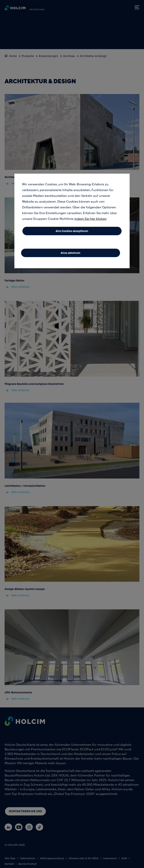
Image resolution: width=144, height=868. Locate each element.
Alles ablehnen (70, 253)
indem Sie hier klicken (91, 219)
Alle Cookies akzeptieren (72, 231)
